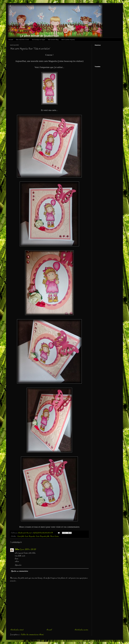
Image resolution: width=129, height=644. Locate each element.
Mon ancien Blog (53, 40)
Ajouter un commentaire (20, 571)
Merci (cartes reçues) (68, 40)
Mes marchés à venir (22, 40)
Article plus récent (17, 630)
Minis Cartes (54, 536)
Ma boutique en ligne (38, 40)
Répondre (18, 565)
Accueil (11, 40)
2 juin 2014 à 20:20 (28, 549)
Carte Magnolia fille (43, 536)
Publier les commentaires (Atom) (32, 634)
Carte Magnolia (30, 536)
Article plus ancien (81, 630)
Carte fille (21, 536)
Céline (17, 549)
